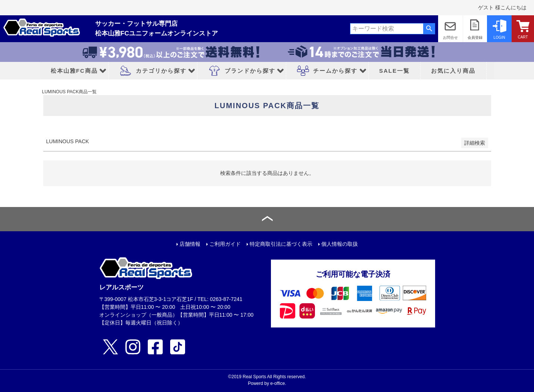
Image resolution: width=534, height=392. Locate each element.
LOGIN (499, 37)
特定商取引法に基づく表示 (281, 244)
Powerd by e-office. (267, 383)
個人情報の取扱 (340, 244)
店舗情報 (190, 244)
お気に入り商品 (453, 71)
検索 (429, 29)
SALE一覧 (394, 71)
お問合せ (450, 37)
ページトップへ (267, 219)
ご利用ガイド (225, 244)
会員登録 (475, 37)
